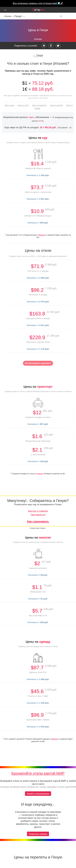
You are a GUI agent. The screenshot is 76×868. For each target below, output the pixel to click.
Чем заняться (38, 515)
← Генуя (38, 55)
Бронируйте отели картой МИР (38, 773)
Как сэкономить (38, 521)
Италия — (9, 16)
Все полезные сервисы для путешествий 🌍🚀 (38, 3)
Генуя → (20, 16)
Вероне (42, 235)
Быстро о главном (38, 511)
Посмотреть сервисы (38, 834)
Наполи (40, 474)
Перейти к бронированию (38, 794)
